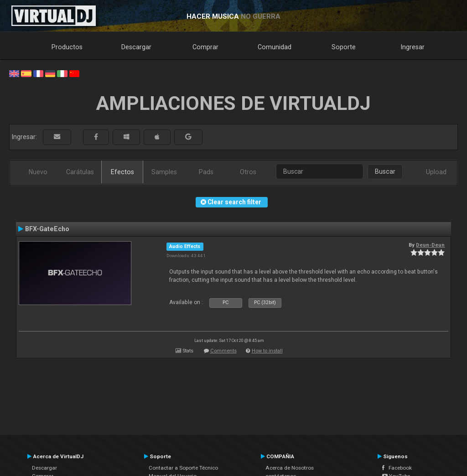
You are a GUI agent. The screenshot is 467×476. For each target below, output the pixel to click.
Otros (248, 172)
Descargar (136, 47)
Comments (223, 351)
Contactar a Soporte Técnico (183, 468)
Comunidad (275, 47)
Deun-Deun (430, 245)
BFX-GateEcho (47, 229)
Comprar (205, 47)
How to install (267, 351)
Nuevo (38, 172)
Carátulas (80, 172)
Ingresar (413, 47)
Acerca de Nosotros (290, 468)
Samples (164, 172)
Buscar (385, 171)
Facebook (397, 468)
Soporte (344, 47)
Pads (206, 172)
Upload (436, 172)
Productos (67, 47)
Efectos (122, 172)
